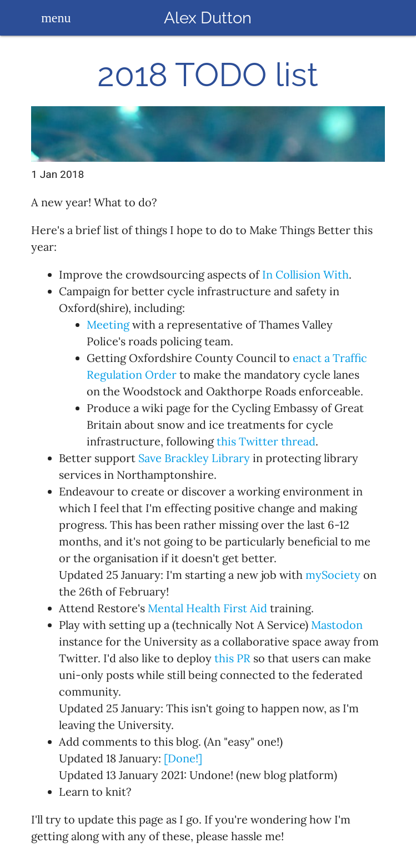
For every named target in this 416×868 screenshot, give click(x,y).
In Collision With (305, 274)
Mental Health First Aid (207, 608)
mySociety (333, 575)
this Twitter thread (266, 441)
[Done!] (183, 758)
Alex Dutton (208, 18)
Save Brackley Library (194, 458)
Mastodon (337, 625)
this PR (232, 658)
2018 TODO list (208, 75)
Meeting (108, 324)
